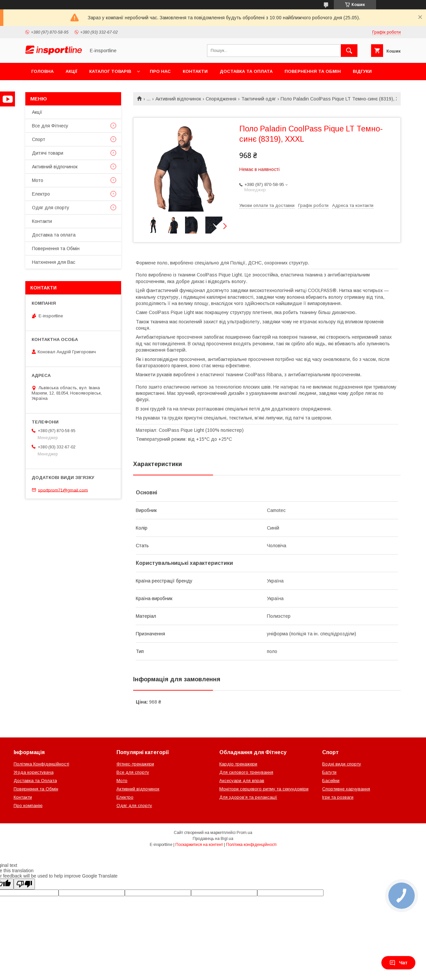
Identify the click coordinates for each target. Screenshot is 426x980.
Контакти (195, 71)
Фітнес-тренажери (135, 764)
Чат (398, 963)
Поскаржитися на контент (199, 845)
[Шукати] (349, 51)
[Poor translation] (24, 884)
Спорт (39, 139)
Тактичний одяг (259, 99)
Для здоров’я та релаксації (248, 797)
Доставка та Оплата (35, 781)
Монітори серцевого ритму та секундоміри (264, 789)
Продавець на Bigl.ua (213, 839)
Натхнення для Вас (54, 262)
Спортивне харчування (346, 789)
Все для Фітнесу (50, 126)
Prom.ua (244, 833)
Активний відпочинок (178, 99)
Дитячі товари (48, 153)
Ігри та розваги (338, 797)
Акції (71, 71)
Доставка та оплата (246, 71)
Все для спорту (133, 772)
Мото (38, 180)
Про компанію (28, 806)
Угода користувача (34, 772)
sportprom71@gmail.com (63, 490)
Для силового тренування (246, 772)
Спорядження (221, 99)
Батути (329, 772)
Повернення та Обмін (313, 71)
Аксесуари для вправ (242, 781)
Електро (41, 194)
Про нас (160, 71)
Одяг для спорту (51, 208)
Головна (42, 71)
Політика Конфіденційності (41, 764)
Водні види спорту (342, 764)
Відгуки (362, 71)
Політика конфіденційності (251, 845)
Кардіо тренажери (238, 764)
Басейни (331, 781)
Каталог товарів (110, 71)
